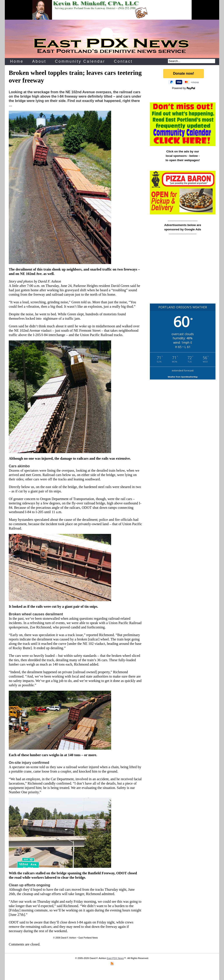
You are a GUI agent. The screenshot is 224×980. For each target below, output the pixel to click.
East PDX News (115, 958)
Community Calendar (80, 61)
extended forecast (183, 370)
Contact (123, 61)
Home (17, 61)
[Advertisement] (183, 271)
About (39, 61)
